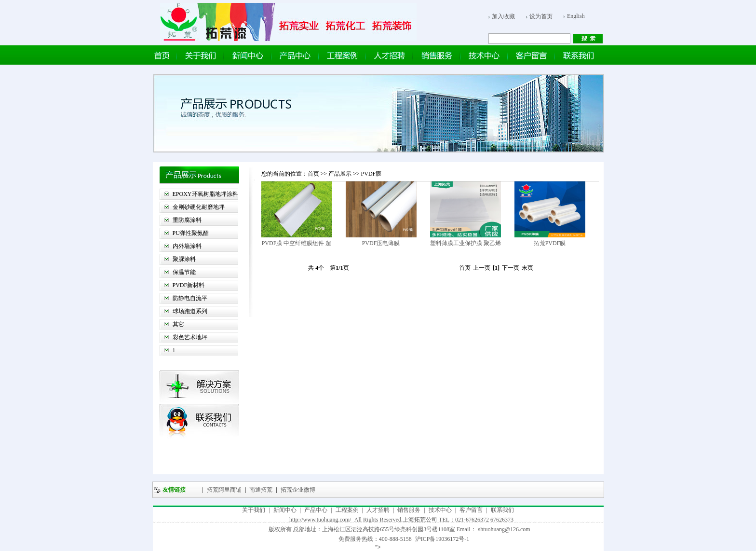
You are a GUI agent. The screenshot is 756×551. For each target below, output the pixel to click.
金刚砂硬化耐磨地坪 (199, 207)
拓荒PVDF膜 (550, 243)
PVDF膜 (371, 174)
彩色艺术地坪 (190, 337)
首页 (313, 174)
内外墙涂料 (187, 246)
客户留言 (471, 510)
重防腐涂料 (187, 220)
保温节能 (184, 272)
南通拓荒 (260, 490)
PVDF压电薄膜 (381, 243)
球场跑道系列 (190, 311)
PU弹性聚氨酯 (191, 233)
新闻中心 (285, 510)
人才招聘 (378, 510)
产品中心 (316, 510)
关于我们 (254, 510)
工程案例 (347, 510)
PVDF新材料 (189, 285)
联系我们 (502, 510)
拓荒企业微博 (297, 490)
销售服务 (409, 510)
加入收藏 (503, 16)
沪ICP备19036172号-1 (442, 539)
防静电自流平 (190, 298)
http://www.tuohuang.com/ (320, 520)
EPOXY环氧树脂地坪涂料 (205, 194)
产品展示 (341, 174)
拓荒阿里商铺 (223, 490)
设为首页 (541, 16)
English (576, 16)
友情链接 (174, 490)
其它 (178, 324)
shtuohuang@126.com (504, 529)
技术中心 (440, 510)
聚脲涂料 (184, 259)
